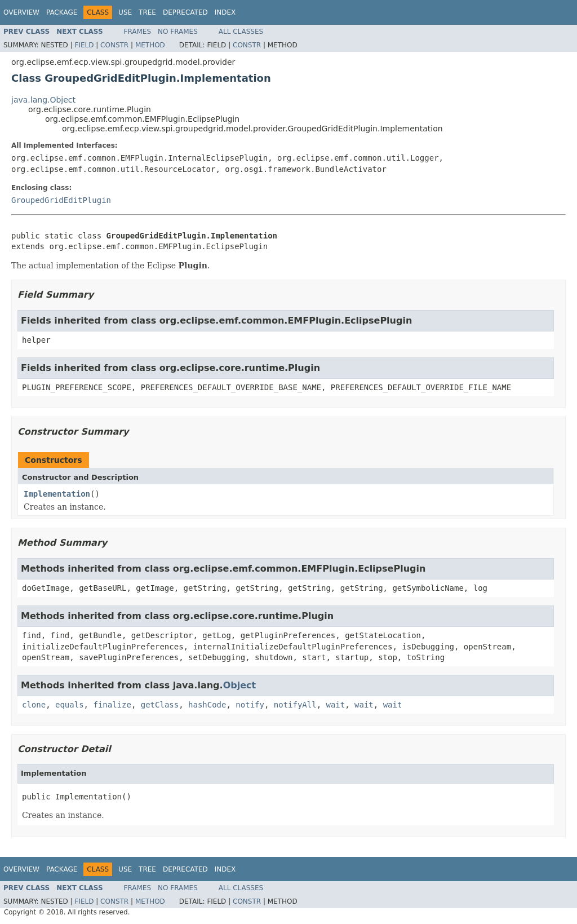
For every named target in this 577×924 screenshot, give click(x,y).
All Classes (241, 32)
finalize (112, 705)
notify (250, 705)
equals (70, 705)
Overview (21, 12)
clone (34, 705)
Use (125, 12)
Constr (114, 45)
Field (84, 45)
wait (336, 705)
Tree (147, 12)
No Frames (178, 32)
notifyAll (295, 705)
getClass (160, 705)
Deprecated (185, 12)
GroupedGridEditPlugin (61, 200)
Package (62, 12)
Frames (138, 32)
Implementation (57, 494)
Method (150, 45)
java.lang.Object (43, 100)
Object (240, 685)
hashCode (207, 705)
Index (225, 12)
